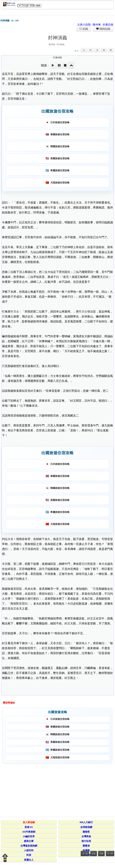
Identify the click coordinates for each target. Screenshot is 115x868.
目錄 (101, 854)
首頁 (94, 854)
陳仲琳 (97, 25)
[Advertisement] (57, 789)
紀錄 (85, 29)
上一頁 (85, 854)
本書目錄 (108, 25)
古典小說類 (84, 25)
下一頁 (110, 854)
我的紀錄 (105, 29)
